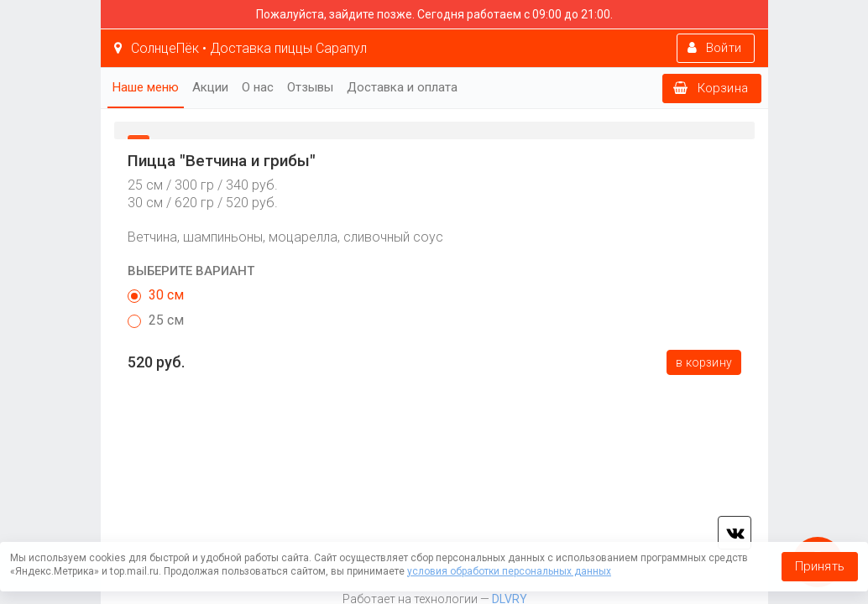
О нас (258, 87)
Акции (210, 87)
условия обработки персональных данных (509, 571)
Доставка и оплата (402, 87)
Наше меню (146, 87)
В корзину (704, 362)
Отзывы (310, 87)
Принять (820, 566)
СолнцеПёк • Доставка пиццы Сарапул (241, 48)
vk (735, 533)
